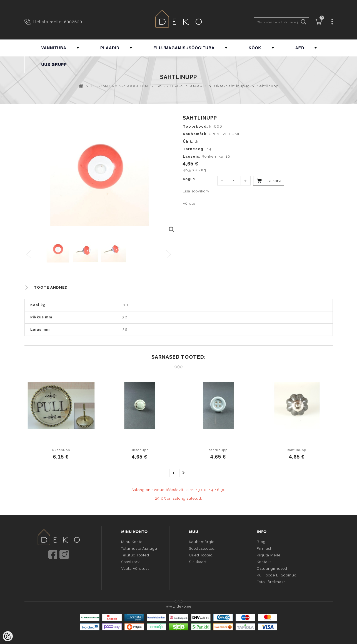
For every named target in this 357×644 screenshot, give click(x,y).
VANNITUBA (54, 48)
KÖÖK (255, 48)
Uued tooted (201, 555)
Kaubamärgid (202, 541)
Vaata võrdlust (135, 568)
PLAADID (110, 48)
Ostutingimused (272, 568)
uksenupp (61, 450)
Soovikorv (130, 561)
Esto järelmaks (271, 581)
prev (174, 473)
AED (300, 48)
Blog (261, 541)
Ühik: (188, 141)
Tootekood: (195, 126)
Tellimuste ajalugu (139, 548)
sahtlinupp (218, 450)
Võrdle (189, 203)
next (184, 473)
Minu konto (132, 541)
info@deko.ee (68, 571)
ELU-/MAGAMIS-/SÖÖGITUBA (184, 48)
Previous (29, 255)
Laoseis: (192, 156)
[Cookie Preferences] (8, 636)
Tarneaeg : (194, 149)
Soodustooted (202, 548)
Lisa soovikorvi (197, 191)
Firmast (264, 548)
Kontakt (264, 561)
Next (170, 255)
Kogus (189, 179)
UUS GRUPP (54, 65)
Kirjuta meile (269, 555)
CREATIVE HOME (225, 134)
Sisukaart (198, 561)
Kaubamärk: (195, 134)
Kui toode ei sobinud (277, 575)
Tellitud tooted (135, 555)
